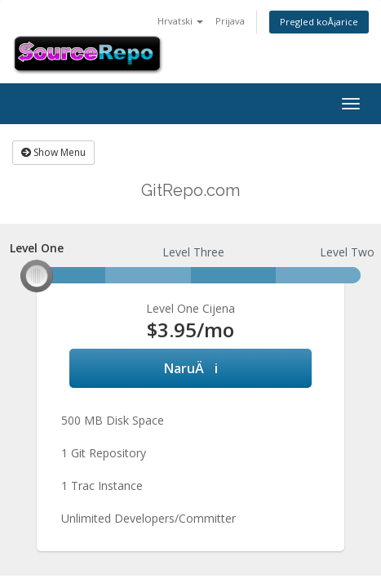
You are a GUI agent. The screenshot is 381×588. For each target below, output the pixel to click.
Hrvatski (180, 21)
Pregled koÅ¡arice (319, 22)
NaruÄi (191, 368)
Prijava (230, 21)
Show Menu (53, 152)
